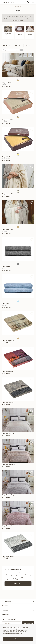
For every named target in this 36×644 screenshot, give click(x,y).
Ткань (16, 45)
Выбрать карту (18, 584)
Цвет (26, 45)
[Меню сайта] (33, 2)
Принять (18, 639)
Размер (6, 45)
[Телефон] (28, 2)
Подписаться (28, 623)
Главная (18, 7)
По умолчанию (8, 50)
